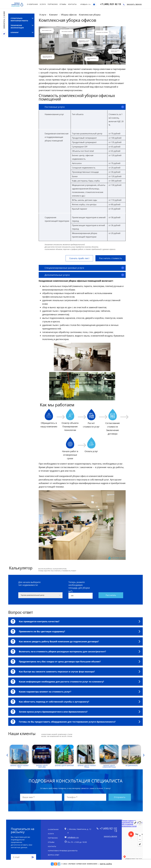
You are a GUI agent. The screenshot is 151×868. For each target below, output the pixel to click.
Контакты (72, 4)
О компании (32, 4)
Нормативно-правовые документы (63, 851)
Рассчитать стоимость (111, 258)
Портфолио (53, 4)
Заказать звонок (134, 4)
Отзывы (63, 4)
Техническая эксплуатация (17, 27)
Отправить (120, 797)
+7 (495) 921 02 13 (111, 4)
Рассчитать (111, 595)
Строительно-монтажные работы (19, 19)
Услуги (43, 4)
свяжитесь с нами (4, 20)
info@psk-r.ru (85, 4)
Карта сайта (106, 864)
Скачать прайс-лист (79, 258)
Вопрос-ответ (54, 855)
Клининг (15, 32)
